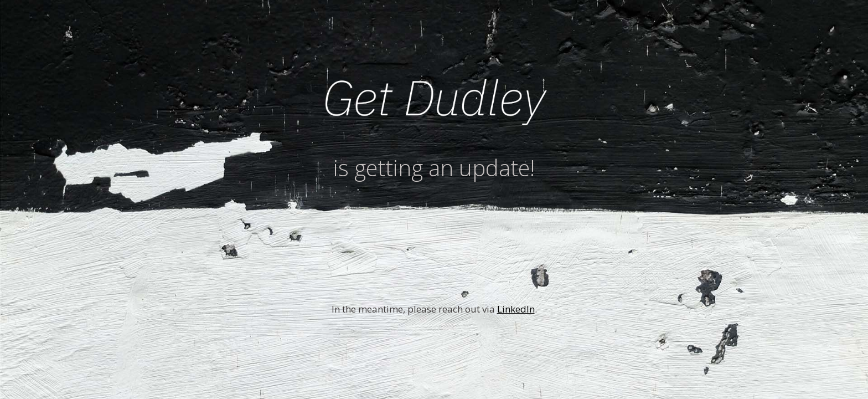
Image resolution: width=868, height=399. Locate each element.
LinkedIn (516, 309)
